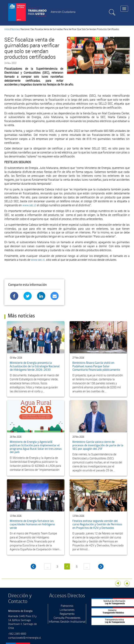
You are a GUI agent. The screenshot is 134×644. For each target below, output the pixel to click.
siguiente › (101, 566)
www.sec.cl (29, 205)
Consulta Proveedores (67, 618)
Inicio (7, 29)
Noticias (15, 29)
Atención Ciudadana (63, 12)
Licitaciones (67, 610)
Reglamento (67, 614)
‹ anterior (33, 566)
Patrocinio (67, 606)
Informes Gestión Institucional (67, 622)
